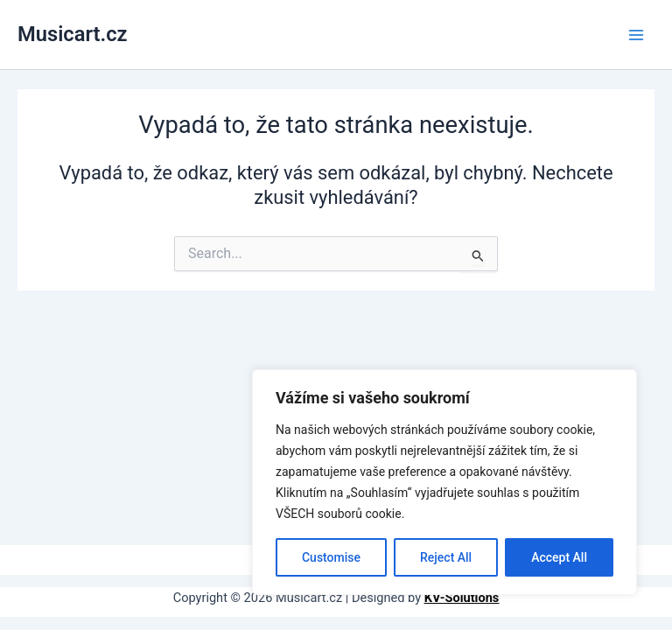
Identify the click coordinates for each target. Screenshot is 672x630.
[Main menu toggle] (636, 35)
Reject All (446, 557)
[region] (444, 482)
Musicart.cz (73, 34)
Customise (331, 557)
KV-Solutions (462, 598)
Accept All (559, 557)
